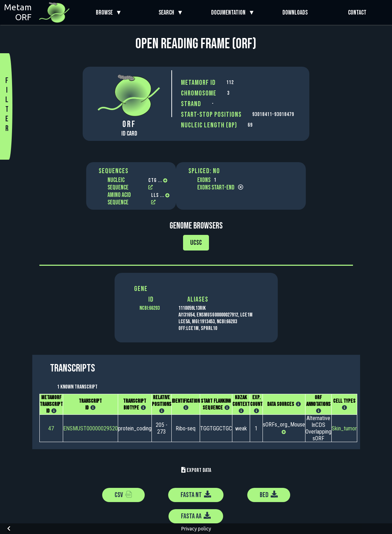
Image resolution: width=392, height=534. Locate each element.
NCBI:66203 (150, 308)
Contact (357, 13)
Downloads (295, 13)
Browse (106, 13)
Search (168, 13)
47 (51, 428)
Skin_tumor (344, 428)
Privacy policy (196, 529)
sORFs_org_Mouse (284, 425)
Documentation (230, 13)
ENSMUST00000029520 (90, 428)
